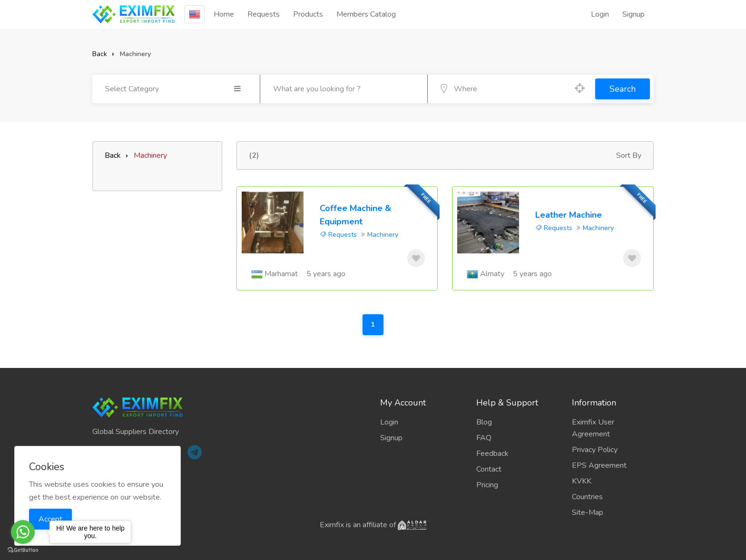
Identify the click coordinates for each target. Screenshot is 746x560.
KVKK (582, 481)
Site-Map (588, 512)
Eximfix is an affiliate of (373, 525)
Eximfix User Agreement (593, 428)
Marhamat (281, 274)
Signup (633, 14)
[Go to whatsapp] (23, 532)
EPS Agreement (599, 465)
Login (600, 14)
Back (100, 54)
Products (308, 14)
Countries (587, 497)
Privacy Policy (595, 450)
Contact (489, 469)
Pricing (487, 485)
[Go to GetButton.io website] (23, 550)
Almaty (492, 274)
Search (623, 89)
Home (224, 14)
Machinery (383, 235)
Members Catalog (366, 14)
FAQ (484, 438)
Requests (264, 14)
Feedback (492, 454)
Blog (484, 422)
